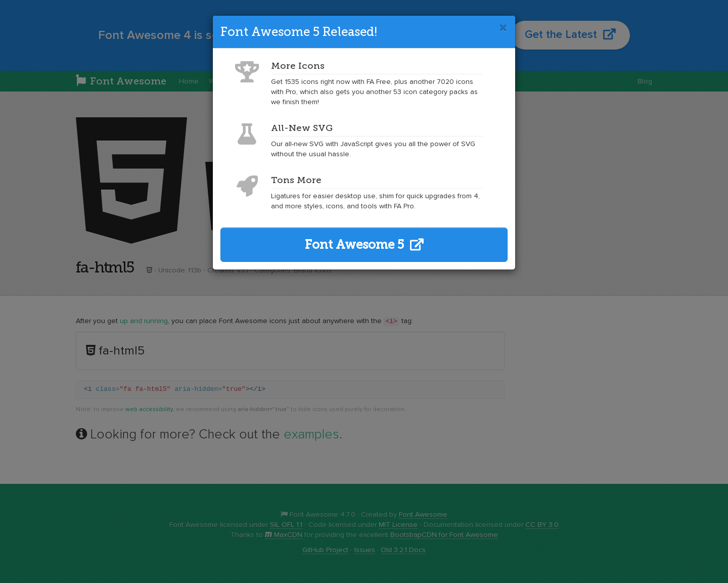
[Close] (503, 28)
